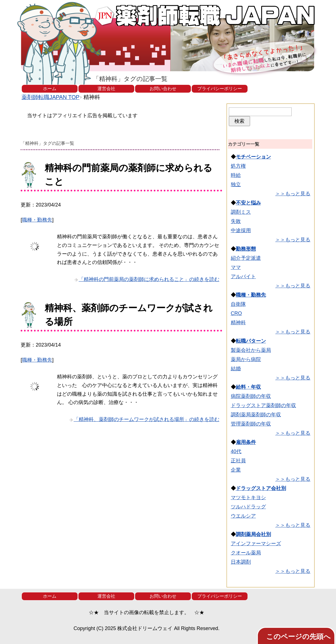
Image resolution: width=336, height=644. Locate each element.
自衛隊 (238, 304)
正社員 (238, 461)
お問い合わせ (163, 89)
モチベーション (253, 157)
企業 (236, 470)
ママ (236, 267)
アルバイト (243, 277)
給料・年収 (248, 387)
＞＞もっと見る (293, 194)
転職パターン (251, 341)
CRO (236, 313)
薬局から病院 (246, 359)
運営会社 (106, 89)
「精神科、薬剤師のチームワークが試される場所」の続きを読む (147, 419)
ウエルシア (243, 516)
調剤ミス (241, 212)
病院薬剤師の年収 (251, 396)
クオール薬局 (246, 553)
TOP (51, 97)
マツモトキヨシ (248, 498)
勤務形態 (246, 249)
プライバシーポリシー (220, 89)
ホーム (50, 89)
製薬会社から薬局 (251, 350)
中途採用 (241, 230)
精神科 (238, 323)
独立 (236, 184)
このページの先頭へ (298, 636)
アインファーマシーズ (256, 544)
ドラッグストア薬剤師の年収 (263, 405)
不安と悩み (248, 203)
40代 (236, 451)
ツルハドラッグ (248, 507)
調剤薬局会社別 (253, 534)
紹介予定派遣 (246, 258)
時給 (236, 175)
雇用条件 (246, 442)
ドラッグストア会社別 (261, 488)
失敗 (236, 221)
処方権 (238, 166)
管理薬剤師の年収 (251, 424)
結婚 (236, 369)
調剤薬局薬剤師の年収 (256, 415)
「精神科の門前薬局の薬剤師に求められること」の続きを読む (149, 279)
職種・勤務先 (37, 220)
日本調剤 (241, 562)
